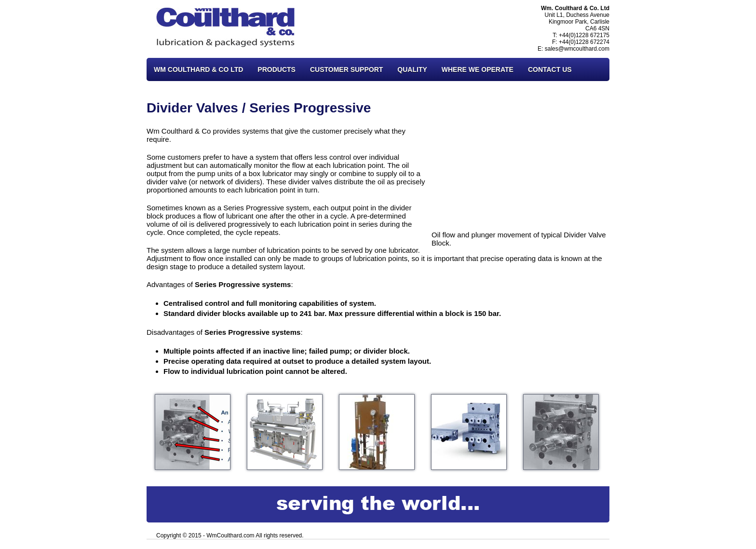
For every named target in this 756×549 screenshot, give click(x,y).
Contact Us (550, 69)
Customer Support (346, 69)
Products (277, 69)
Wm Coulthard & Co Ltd (198, 69)
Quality (412, 69)
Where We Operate (478, 69)
